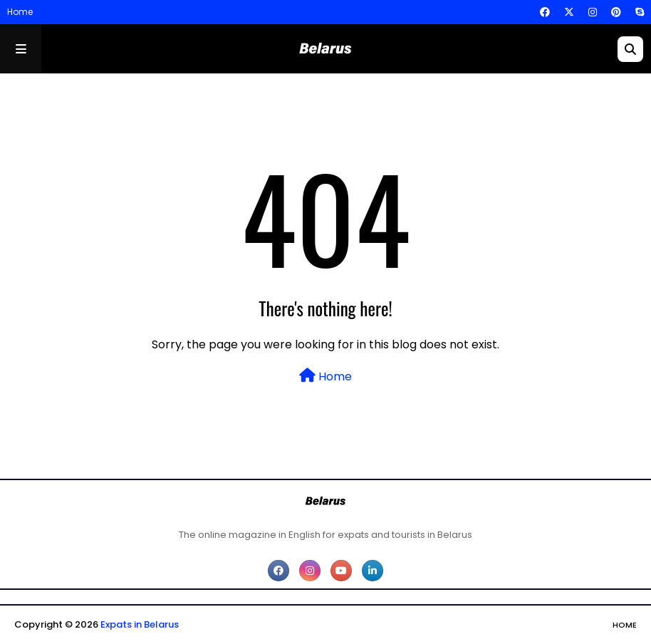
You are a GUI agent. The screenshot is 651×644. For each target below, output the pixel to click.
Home (20, 12)
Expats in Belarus (140, 624)
